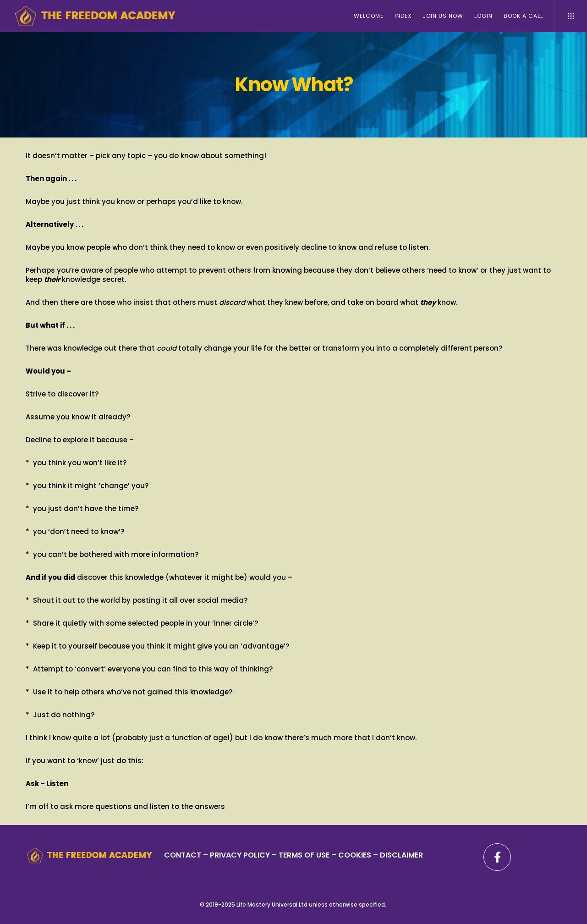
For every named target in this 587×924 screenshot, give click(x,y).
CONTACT (183, 855)
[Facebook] (497, 857)
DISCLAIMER (401, 855)
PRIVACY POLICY (241, 855)
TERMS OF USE (304, 855)
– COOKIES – (355, 855)
